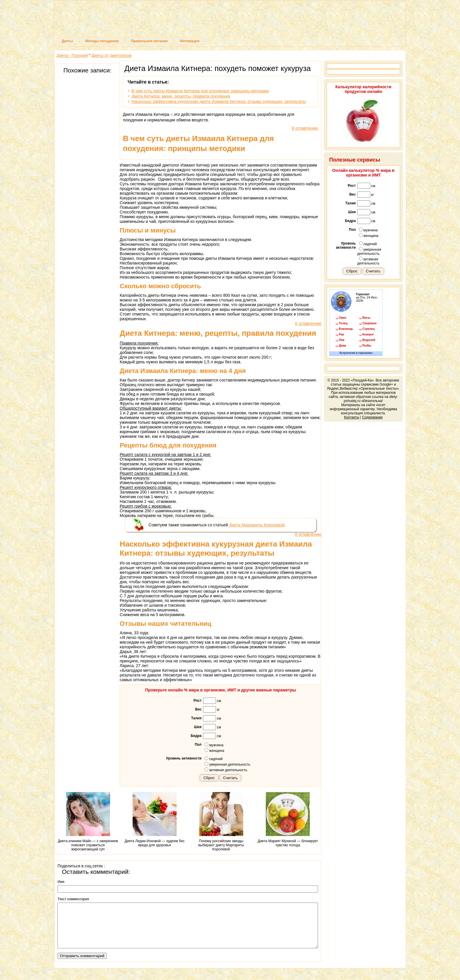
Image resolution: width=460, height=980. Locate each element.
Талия (196, 718)
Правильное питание (149, 41)
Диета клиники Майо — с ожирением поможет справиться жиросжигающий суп (88, 822)
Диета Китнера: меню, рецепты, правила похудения (181, 96)
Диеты (67, 41)
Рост (197, 701)
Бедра (196, 736)
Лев (342, 340)
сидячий (214, 759)
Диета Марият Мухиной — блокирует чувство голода (288, 820)
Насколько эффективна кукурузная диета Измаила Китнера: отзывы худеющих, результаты (219, 101)
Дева (342, 346)
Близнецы (346, 329)
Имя (61, 882)
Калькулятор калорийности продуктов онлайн (363, 89)
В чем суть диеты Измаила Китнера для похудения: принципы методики (200, 91)
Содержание (372, 417)
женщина (214, 750)
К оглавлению (305, 128)
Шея (198, 727)
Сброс (209, 778)
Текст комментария (73, 899)
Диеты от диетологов (111, 55)
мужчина (214, 745)
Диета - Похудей (72, 55)
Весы (366, 318)
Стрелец (368, 329)
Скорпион (369, 323)
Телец (343, 323)
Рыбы (367, 346)
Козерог (368, 334)
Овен (343, 318)
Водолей (369, 340)
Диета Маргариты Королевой (257, 525)
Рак (341, 334)
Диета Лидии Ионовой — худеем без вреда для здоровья (155, 820)
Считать (230, 778)
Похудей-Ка (230, 20)
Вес (198, 709)
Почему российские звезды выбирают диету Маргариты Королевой (221, 822)
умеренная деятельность (227, 764)
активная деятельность (226, 770)
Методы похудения (102, 41)
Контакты (352, 417)
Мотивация (190, 41)
